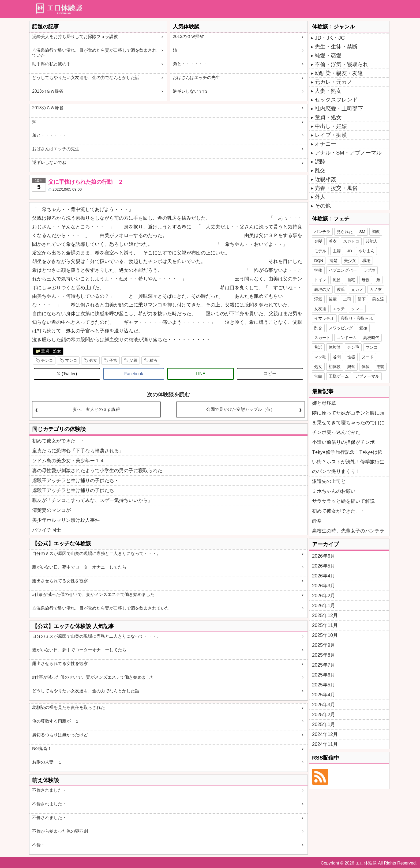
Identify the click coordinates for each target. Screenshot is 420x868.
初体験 (335, 367)
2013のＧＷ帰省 (48, 91)
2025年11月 (325, 625)
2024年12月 (325, 734)
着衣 (333, 241)
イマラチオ (324, 318)
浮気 (318, 299)
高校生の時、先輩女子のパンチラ (348, 531)
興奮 (351, 367)
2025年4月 (324, 695)
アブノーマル (367, 376)
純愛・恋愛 (328, 55)
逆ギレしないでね (190, 91)
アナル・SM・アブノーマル (348, 153)
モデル (320, 251)
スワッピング (341, 328)
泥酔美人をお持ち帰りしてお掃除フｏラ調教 (75, 37)
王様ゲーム (339, 376)
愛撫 (363, 328)
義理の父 (322, 289)
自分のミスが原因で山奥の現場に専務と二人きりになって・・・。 (96, 553)
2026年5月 (324, 566)
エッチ (339, 309)
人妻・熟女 (328, 91)
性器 (351, 357)
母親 (366, 280)
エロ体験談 (366, 863)
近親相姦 (325, 179)
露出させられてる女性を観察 (60, 581)
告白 (318, 376)
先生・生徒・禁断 (336, 47)
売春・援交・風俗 (336, 188)
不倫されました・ (49, 790)
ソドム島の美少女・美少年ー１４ (68, 461)
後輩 (333, 299)
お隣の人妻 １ (47, 762)
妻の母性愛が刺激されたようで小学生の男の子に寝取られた (97, 471)
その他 (323, 206)
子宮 (113, 360)
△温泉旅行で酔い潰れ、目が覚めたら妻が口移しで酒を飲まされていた (94, 53)
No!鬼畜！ (42, 748)
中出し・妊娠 (331, 126)
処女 (93, 360)
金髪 (318, 241)
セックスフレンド (336, 100)
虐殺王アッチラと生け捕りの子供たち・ (76, 480)
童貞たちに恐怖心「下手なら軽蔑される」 (78, 451)
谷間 (337, 357)
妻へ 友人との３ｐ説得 (96, 409)
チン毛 (353, 347)
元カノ (357, 289)
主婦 (337, 251)
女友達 (320, 309)
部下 (362, 299)
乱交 (320, 170)
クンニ (357, 309)
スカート (322, 338)
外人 (320, 197)
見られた (345, 232)
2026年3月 (324, 586)
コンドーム (347, 338)
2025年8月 (324, 655)
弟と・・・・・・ (190, 64)
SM (362, 232)
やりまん (366, 251)
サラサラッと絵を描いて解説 (343, 501)
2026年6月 (324, 556)
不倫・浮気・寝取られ (342, 64)
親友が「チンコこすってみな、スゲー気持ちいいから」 (92, 500)
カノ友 (376, 289)
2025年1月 (324, 724)
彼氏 (341, 289)
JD (350, 251)
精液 (153, 360)
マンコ (71, 360)
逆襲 (380, 367)
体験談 (335, 347)
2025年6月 (324, 675)
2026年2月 (324, 596)
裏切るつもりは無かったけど (60, 735)
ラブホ (369, 270)
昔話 (318, 347)
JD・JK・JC (330, 38)
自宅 (351, 280)
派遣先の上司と (329, 481)
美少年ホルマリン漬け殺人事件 (66, 520)
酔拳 (317, 521)
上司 (347, 299)
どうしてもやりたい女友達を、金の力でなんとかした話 (86, 78)
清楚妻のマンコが (51, 510)
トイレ (320, 280)
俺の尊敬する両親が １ (56, 721)
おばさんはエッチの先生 (196, 78)
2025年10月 (325, 635)
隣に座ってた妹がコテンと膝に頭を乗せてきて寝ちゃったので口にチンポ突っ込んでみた (348, 423)
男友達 (378, 299)
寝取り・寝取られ (357, 318)
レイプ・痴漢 (331, 135)
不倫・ (39, 845)
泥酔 (320, 161)
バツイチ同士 (47, 530)
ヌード (368, 357)
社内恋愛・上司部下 (339, 108)
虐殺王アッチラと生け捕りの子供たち (73, 490)
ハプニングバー (343, 270)
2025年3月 (324, 705)
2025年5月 (324, 685)
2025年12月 (325, 615)
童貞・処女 (51, 351)
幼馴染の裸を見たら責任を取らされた (69, 707)
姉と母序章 (324, 403)
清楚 (333, 260)
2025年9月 (324, 645)
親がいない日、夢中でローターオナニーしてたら (79, 567)
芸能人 (372, 241)
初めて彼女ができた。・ (59, 441)
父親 (133, 360)
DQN (319, 260)
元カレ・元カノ (333, 82)
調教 (376, 232)
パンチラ (322, 232)
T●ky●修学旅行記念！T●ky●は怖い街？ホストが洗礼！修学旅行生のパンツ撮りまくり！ (348, 462)
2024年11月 (325, 744)
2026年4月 (324, 576)
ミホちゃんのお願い (334, 491)
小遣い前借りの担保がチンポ (343, 442)
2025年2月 (324, 715)
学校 (318, 270)
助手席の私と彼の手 (51, 64)
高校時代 (371, 338)
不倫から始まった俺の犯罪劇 (60, 831)
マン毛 (320, 357)
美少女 (350, 260)
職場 (366, 260)
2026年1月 (324, 606)
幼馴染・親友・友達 (339, 73)
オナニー (325, 144)
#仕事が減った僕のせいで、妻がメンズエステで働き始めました (93, 594)
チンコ (47, 360)
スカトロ (351, 241)
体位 (366, 367)
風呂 (337, 280)
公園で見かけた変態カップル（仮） (241, 409)
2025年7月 (324, 665)
